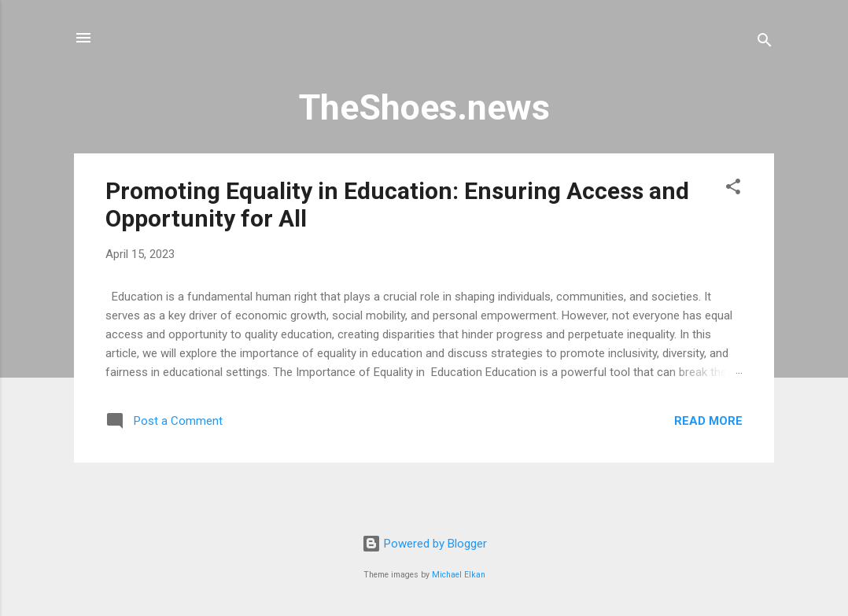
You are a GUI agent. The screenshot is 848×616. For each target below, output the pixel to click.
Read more (708, 421)
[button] (733, 189)
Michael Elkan (459, 575)
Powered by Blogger (424, 544)
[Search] (765, 43)
